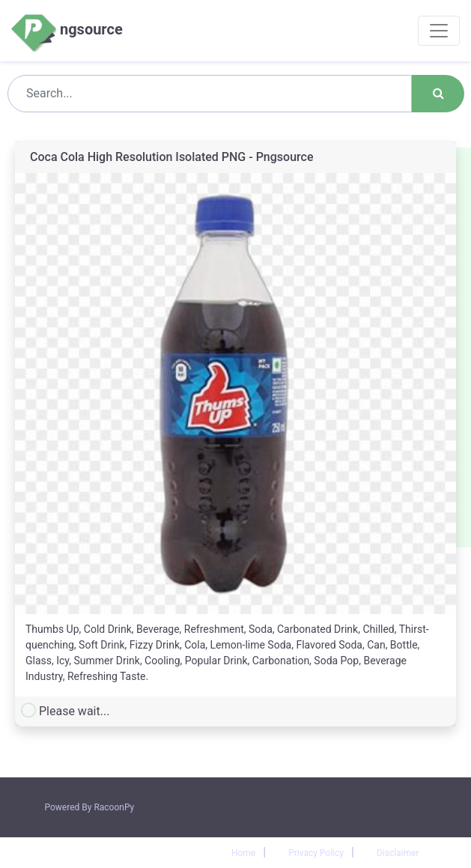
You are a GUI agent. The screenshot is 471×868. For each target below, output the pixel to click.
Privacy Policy (316, 853)
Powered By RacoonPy (90, 807)
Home (243, 853)
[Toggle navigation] (439, 31)
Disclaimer (398, 853)
